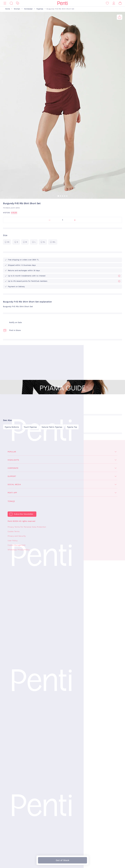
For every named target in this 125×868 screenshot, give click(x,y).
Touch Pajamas (30, 427)
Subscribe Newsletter (24, 514)
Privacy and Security (17, 536)
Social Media (14, 484)
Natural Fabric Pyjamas (52, 427)
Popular (12, 452)
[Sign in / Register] (114, 3)
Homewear (28, 9)
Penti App (12, 493)
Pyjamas (40, 9)
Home (8, 9)
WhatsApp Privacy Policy (19, 550)
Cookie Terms (14, 531)
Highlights (13, 460)
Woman (17, 9)
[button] (58, 196)
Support (12, 476)
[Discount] (18, 3)
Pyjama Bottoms (12, 427)
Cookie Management (16, 545)
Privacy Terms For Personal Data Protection (27, 527)
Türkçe (11, 501)
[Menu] (5, 3)
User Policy (13, 541)
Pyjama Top (72, 427)
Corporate (13, 468)
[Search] (11, 3)
